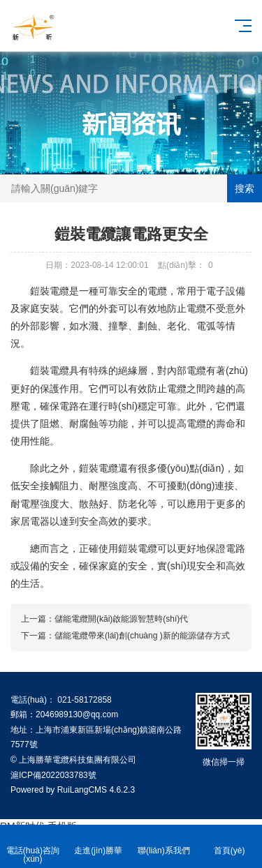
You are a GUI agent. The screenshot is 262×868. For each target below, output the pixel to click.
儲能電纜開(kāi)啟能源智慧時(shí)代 (121, 619)
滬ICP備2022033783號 (53, 775)
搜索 (245, 188)
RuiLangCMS (82, 790)
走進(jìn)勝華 (99, 843)
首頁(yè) (229, 843)
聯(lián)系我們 (164, 843)
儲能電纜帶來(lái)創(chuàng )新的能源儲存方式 (142, 636)
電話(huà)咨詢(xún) (33, 847)
